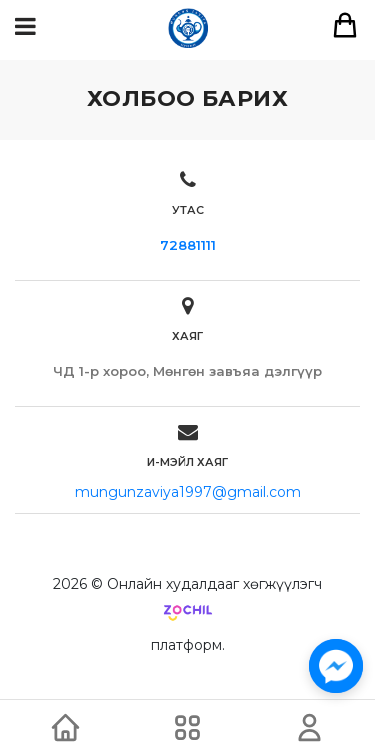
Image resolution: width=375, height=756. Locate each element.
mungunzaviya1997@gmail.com (188, 492)
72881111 (188, 245)
